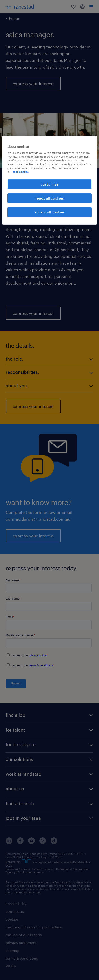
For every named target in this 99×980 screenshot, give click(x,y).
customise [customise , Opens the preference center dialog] (49, 184)
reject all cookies (50, 198)
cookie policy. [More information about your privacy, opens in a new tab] (21, 172)
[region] (49, 180)
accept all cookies (49, 212)
